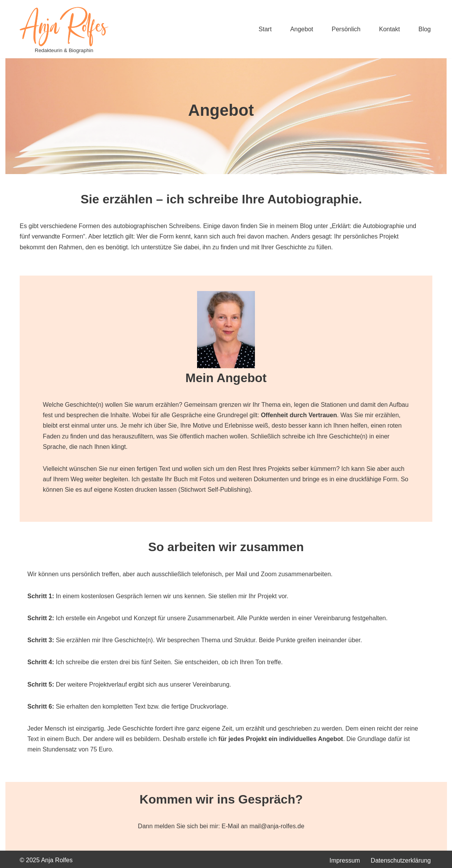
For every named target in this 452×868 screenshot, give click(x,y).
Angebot (302, 29)
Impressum (345, 860)
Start (265, 29)
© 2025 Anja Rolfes (46, 860)
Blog (425, 29)
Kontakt (390, 29)
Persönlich (346, 29)
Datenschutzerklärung (401, 860)
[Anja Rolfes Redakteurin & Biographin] (64, 31)
